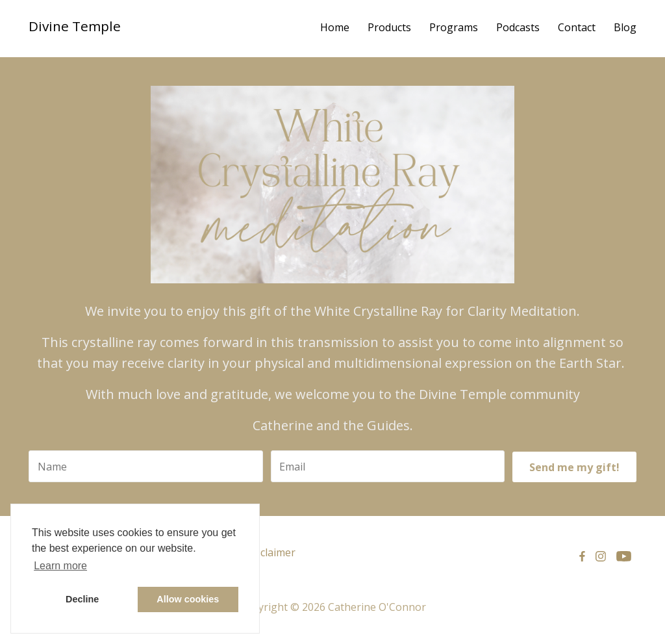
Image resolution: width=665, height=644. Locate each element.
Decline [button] (82, 599)
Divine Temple (75, 26)
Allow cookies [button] (188, 599)
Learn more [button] (60, 566)
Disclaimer (270, 552)
